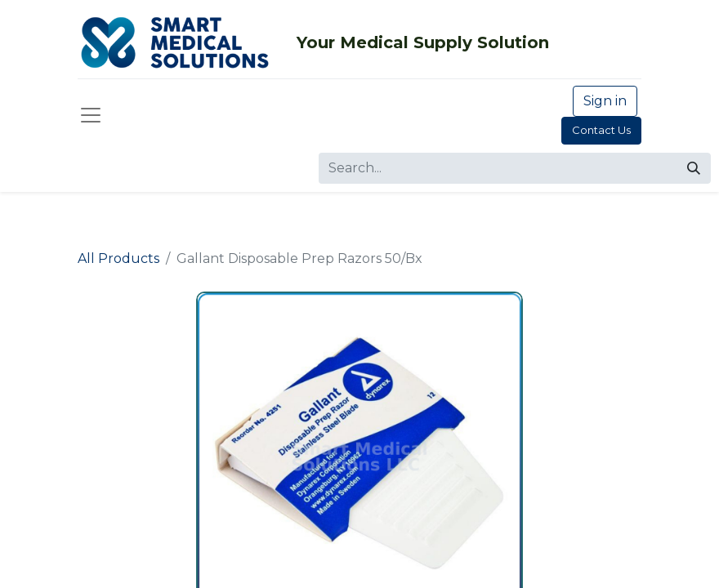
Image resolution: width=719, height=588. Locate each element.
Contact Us (601, 130)
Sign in (605, 101)
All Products (118, 258)
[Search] (694, 168)
